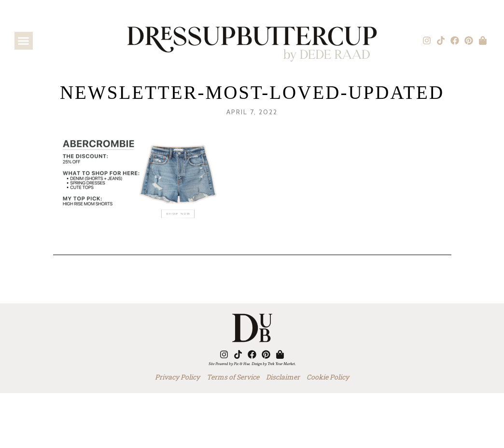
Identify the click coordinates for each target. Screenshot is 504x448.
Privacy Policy (177, 377)
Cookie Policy (328, 377)
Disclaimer (283, 377)
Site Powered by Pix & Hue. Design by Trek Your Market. (252, 364)
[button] (24, 41)
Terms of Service (233, 377)
